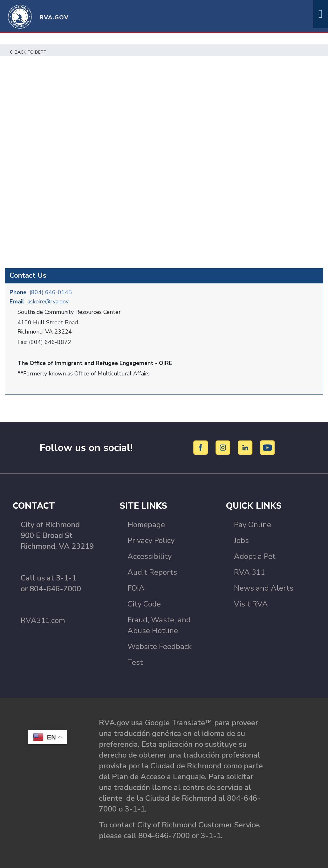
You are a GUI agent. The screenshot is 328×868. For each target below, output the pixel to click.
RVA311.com (43, 620)
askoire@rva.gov (48, 301)
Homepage (146, 524)
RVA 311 (249, 572)
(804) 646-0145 (51, 292)
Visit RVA (251, 604)
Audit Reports (152, 572)
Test (135, 662)
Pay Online (253, 524)
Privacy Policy (151, 540)
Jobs (241, 540)
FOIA (136, 588)
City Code (144, 604)
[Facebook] (202, 447)
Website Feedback (160, 646)
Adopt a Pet (255, 556)
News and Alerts (264, 588)
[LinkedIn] (246, 447)
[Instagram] (224, 447)
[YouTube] (268, 447)
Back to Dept (29, 52)
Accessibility (150, 556)
